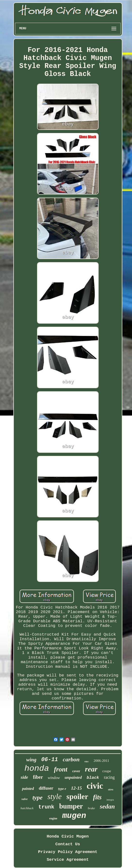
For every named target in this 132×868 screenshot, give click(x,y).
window (54, 778)
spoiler (77, 797)
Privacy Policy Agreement (68, 852)
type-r (62, 789)
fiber (38, 777)
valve (25, 799)
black (93, 778)
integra (110, 800)
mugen (74, 816)
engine (53, 818)
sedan (107, 806)
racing (109, 777)
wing (31, 760)
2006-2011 (101, 761)
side (24, 777)
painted (28, 789)
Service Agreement (68, 860)
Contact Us (68, 844)
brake (92, 808)
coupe (107, 771)
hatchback (27, 808)
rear (91, 769)
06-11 (50, 760)
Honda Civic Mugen (68, 836)
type (38, 798)
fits (97, 797)
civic (95, 786)
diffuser (46, 788)
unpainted (73, 777)
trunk (46, 807)
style (55, 796)
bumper (71, 806)
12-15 (76, 788)
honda (37, 769)
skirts (111, 790)
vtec (87, 761)
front (61, 769)
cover (76, 771)
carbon (71, 759)
